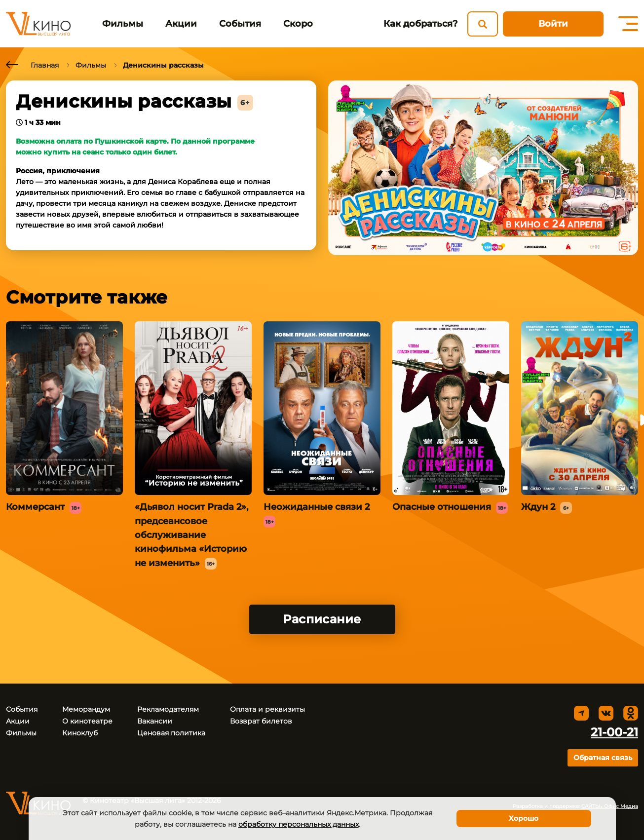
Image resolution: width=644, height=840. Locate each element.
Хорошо (524, 818)
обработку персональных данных (299, 824)
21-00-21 (614, 732)
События (240, 24)
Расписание (322, 619)
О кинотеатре (87, 721)
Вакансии (155, 721)
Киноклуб (80, 733)
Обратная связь (603, 758)
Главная (45, 65)
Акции (181, 24)
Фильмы (123, 24)
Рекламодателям (168, 709)
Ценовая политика (171, 733)
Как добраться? (420, 24)
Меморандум (86, 709)
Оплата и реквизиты (267, 709)
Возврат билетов (261, 721)
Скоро (298, 24)
